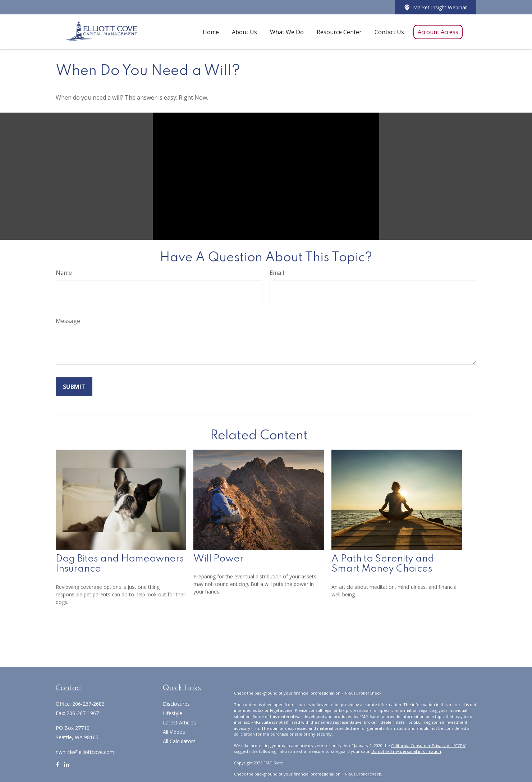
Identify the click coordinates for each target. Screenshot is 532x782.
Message (68, 321)
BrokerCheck (369, 693)
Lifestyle (173, 713)
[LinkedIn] (66, 767)
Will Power (219, 559)
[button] (211, 32)
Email (277, 273)
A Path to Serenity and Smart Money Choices (383, 564)
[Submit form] (74, 387)
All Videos (174, 732)
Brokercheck (369, 774)
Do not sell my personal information (406, 751)
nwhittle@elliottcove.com (85, 752)
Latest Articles (179, 722)
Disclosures (176, 704)
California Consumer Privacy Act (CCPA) (429, 745)
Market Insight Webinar (435, 7)
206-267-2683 (88, 704)
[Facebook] (57, 767)
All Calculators (179, 741)
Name (64, 273)
